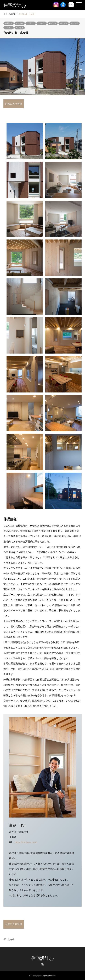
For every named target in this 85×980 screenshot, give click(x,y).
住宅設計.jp (42, 958)
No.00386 (19, 23)
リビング (75, 23)
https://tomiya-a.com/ (26, 842)
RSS (43, 964)
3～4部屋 (19, 28)
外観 (9, 28)
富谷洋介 (9, 23)
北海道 (11, 940)
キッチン (64, 23)
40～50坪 (53, 23)
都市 (42, 23)
